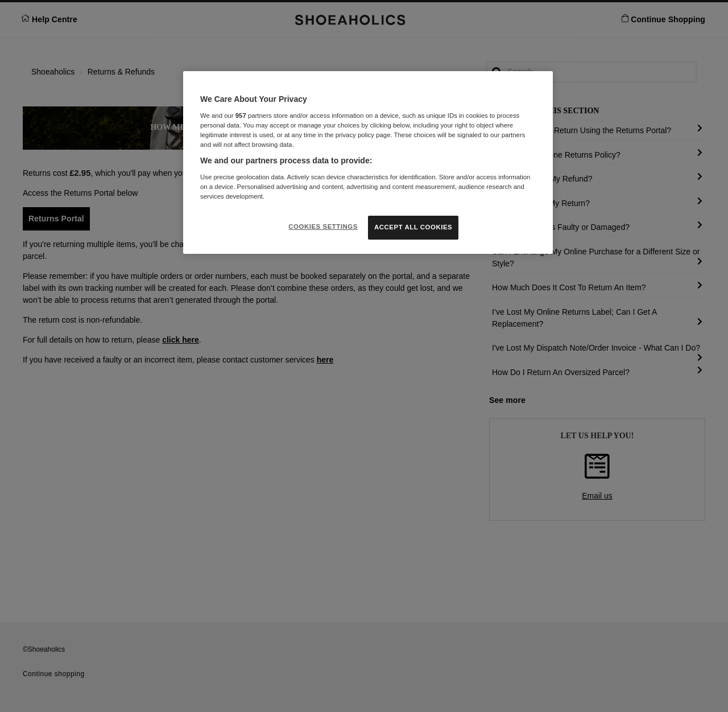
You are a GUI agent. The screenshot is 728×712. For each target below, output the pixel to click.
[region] (368, 162)
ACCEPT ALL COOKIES (413, 227)
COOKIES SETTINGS (323, 227)
